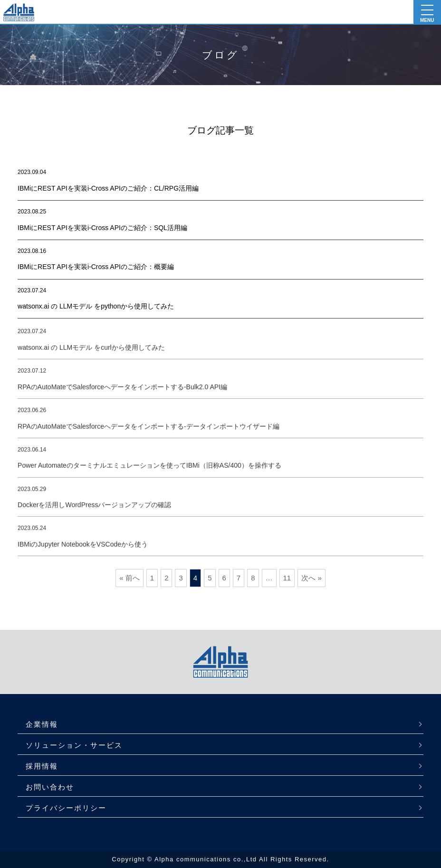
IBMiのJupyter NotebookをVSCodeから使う (83, 548)
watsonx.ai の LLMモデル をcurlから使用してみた (91, 351)
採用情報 (42, 766)
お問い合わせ (50, 787)
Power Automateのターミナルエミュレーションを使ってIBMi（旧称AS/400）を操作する (149, 469)
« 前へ (129, 578)
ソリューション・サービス (74, 745)
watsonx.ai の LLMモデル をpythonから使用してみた (96, 306)
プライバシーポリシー (66, 808)
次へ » (312, 578)
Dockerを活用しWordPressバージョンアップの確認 (94, 508)
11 (287, 578)
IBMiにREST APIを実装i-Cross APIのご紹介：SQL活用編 (102, 228)
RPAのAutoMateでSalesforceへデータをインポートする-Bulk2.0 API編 (122, 390)
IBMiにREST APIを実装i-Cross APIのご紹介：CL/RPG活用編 (108, 188)
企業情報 (42, 724)
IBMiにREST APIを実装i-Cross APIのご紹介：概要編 (96, 267)
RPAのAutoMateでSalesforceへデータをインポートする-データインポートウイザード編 (148, 430)
